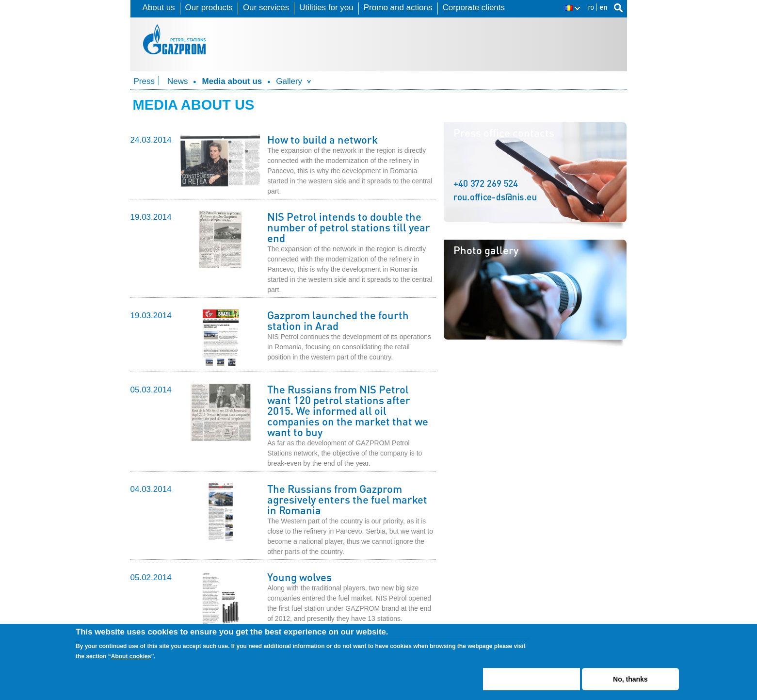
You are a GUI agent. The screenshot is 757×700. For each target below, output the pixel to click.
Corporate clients (474, 8)
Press (144, 81)
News (178, 81)
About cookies (131, 660)
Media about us (232, 81)
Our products (209, 8)
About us (159, 8)
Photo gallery (486, 250)
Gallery (289, 81)
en (603, 7)
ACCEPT (532, 683)
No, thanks (630, 683)
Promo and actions (398, 8)
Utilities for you (326, 8)
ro (591, 7)
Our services (266, 8)
